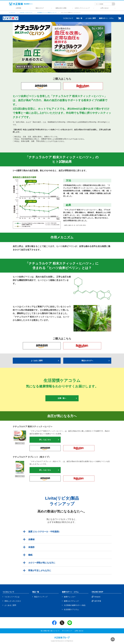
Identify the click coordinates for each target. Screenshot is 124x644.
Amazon (97, 597)
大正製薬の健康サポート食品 (75, 605)
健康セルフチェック (71, 601)
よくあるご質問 (91, 18)
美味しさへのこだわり (13, 601)
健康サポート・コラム (106, 18)
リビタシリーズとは (12, 597)
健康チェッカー (70, 597)
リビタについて (68, 18)
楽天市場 (98, 601)
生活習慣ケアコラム (71, 610)
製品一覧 (79, 18)
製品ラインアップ (41, 597)
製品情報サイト (21, 4)
